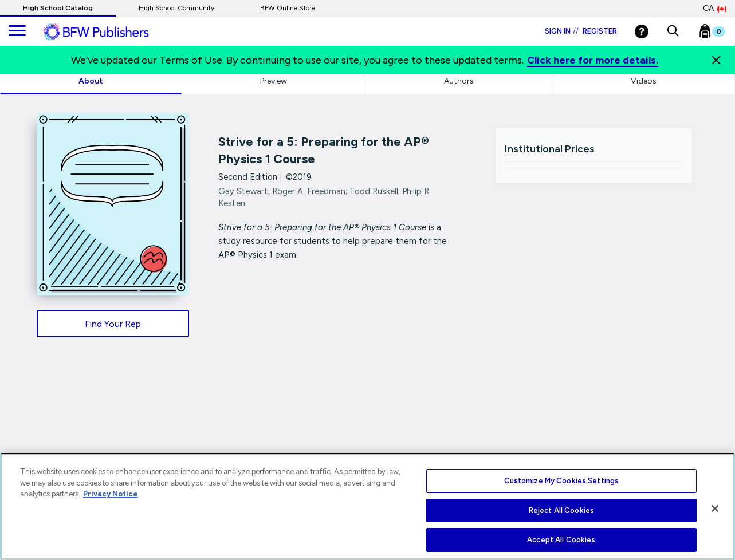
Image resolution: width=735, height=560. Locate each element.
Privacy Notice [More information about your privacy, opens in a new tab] (111, 494)
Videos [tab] (644, 81)
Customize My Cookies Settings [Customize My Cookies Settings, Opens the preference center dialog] (562, 481)
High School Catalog (58, 8)
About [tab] (91, 81)
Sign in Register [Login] (581, 31)
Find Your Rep (113, 324)
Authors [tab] (459, 81)
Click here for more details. (593, 60)
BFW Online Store (288, 8)
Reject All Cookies (561, 510)
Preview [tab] (274, 81)
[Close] (716, 60)
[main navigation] (17, 31)
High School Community (176, 8)
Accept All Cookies (561, 540)
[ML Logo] (109, 32)
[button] (673, 31)
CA (715, 9)
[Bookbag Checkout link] (719, 34)
